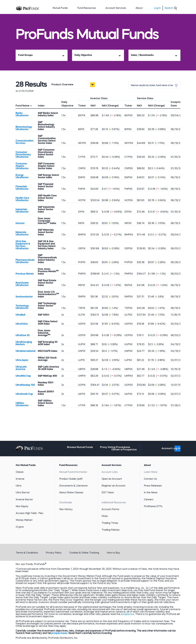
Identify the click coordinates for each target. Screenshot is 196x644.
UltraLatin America (21, 368)
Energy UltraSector (22, 176)
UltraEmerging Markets (24, 343)
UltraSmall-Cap (24, 394)
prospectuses (59, 633)
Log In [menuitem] (157, 8)
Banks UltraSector (22, 114)
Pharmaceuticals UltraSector (25, 261)
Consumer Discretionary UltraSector (23, 155)
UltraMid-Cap (23, 376)
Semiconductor (24, 297)
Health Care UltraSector (22, 199)
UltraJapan (22, 360)
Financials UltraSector (22, 188)
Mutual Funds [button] (60, 8)
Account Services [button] (116, 8)
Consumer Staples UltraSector (22, 166)
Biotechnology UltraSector (24, 128)
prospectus (127, 614)
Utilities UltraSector (22, 404)
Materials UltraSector (22, 234)
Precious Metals (25, 274)
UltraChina (22, 324)
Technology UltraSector (22, 307)
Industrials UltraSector (22, 211)
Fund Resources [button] (87, 8)
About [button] (139, 8)
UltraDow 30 (23, 335)
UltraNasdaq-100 (25, 385)
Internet (20, 223)
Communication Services (25, 142)
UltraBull (20, 315)
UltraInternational (26, 351)
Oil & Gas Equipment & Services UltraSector (23, 245)
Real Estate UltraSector (22, 284)
